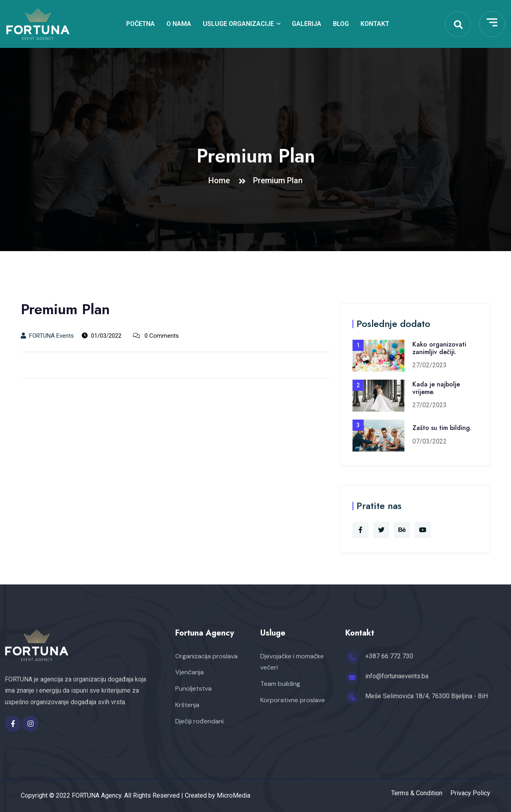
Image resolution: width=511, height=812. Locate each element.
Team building (280, 684)
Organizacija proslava (206, 656)
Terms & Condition (417, 793)
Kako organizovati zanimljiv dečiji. (439, 348)
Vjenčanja (189, 672)
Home (221, 180)
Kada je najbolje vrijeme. (436, 388)
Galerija (307, 24)
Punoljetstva (193, 688)
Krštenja (187, 705)
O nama (179, 24)
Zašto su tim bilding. (442, 428)
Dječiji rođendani (199, 721)
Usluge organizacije (238, 24)
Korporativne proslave (293, 700)
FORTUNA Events (47, 336)
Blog (341, 24)
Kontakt (375, 24)
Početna (141, 24)
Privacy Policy (470, 793)
